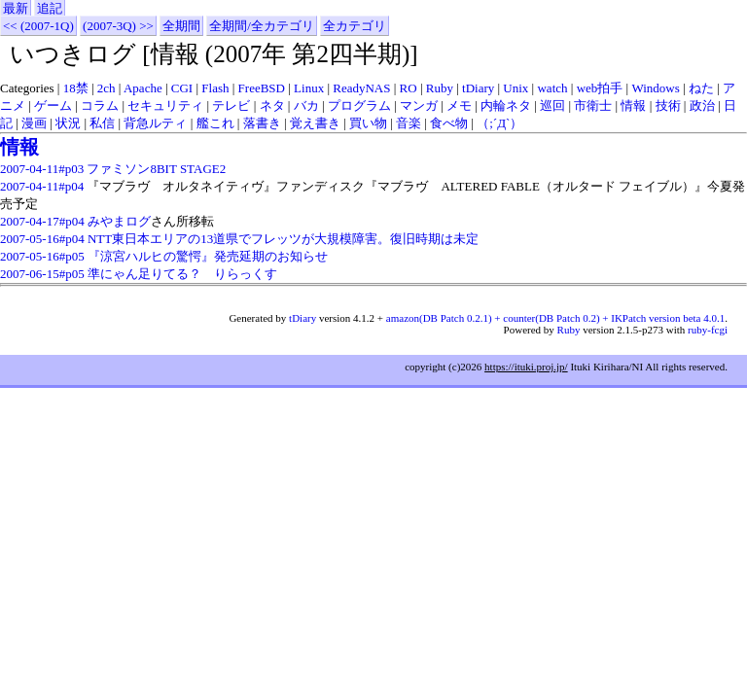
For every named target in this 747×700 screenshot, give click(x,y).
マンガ (419, 105)
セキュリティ (165, 105)
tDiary (478, 88)
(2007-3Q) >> (118, 26)
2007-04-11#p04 (42, 186)
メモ (459, 105)
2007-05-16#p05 (42, 256)
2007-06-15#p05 (42, 274)
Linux (309, 88)
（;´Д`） (499, 123)
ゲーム (53, 105)
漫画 (34, 123)
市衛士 (593, 105)
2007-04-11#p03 (42, 169)
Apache (143, 88)
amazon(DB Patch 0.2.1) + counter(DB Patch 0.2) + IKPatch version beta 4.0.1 (555, 318)
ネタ (272, 105)
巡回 (552, 105)
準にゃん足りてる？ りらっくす (182, 274)
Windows (655, 88)
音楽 (409, 123)
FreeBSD (262, 88)
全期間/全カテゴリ (262, 26)
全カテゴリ (355, 26)
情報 (633, 105)
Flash (215, 88)
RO (409, 88)
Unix (516, 88)
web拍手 (600, 88)
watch (552, 88)
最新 (16, 8)
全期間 (181, 26)
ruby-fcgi (708, 330)
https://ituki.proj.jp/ (526, 367)
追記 (50, 8)
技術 (668, 105)
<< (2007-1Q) (38, 26)
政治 (702, 105)
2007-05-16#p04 (42, 239)
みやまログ (119, 221)
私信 (102, 123)
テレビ (231, 105)
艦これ (215, 123)
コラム (100, 105)
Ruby (440, 88)
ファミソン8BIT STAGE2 (156, 169)
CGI (182, 88)
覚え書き (315, 123)
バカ (306, 105)
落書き (262, 123)
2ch (107, 88)
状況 (68, 123)
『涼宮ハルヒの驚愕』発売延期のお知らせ (208, 256)
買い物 (368, 123)
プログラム (359, 105)
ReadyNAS (361, 88)
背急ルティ (155, 123)
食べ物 (449, 123)
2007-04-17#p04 (42, 221)
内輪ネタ (506, 105)
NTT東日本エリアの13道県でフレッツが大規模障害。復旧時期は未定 (283, 239)
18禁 (76, 88)
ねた (701, 88)
